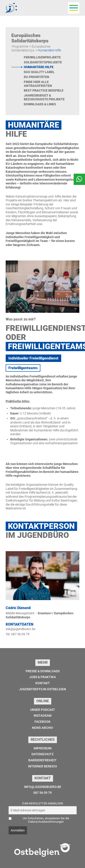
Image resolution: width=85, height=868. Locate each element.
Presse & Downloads (43, 671)
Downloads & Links (40, 104)
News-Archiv (42, 728)
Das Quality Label (39, 72)
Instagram (42, 716)
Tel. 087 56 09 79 (18, 634)
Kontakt (43, 683)
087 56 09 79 (42, 793)
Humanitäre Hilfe (39, 67)
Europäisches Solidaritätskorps (31, 48)
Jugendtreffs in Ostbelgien (42, 689)
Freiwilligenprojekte (42, 57)
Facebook (42, 722)
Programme (20, 46)
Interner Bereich (42, 766)
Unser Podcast (43, 710)
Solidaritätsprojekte (43, 62)
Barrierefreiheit (42, 760)
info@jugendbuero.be (43, 787)
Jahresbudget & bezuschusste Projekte (44, 97)
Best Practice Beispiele (44, 90)
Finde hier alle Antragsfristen (38, 84)
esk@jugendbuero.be (21, 629)
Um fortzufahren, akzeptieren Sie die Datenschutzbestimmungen (46, 820)
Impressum (42, 748)
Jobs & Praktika (42, 677)
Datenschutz (42, 754)
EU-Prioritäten (36, 77)
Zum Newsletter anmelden (42, 803)
